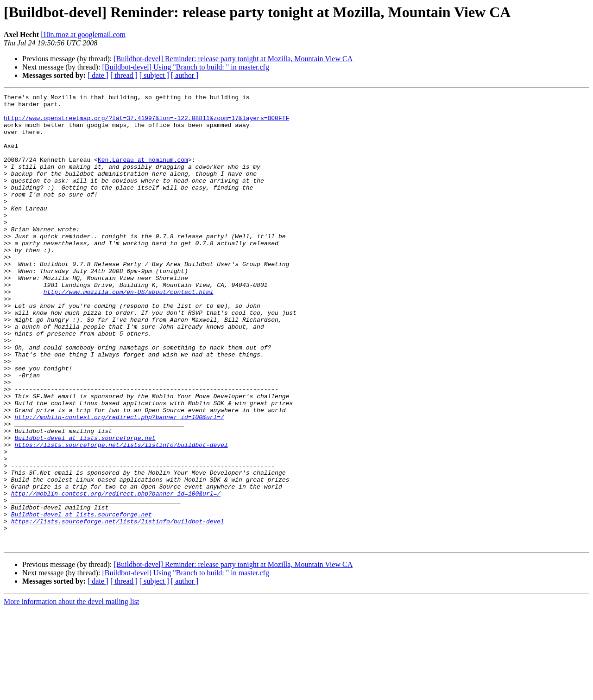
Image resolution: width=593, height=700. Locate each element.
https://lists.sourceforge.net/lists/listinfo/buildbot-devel (121, 515)
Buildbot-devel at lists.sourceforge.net (85, 507)
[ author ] (185, 75)
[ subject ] (154, 75)
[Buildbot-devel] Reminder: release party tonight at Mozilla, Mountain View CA (233, 59)
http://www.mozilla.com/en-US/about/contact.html (129, 332)
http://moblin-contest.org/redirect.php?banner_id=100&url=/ (119, 482)
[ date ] (98, 75)
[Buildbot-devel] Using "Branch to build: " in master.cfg (186, 67)
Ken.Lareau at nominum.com (143, 173)
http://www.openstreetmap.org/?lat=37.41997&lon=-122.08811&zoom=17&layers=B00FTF (146, 123)
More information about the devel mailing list (71, 692)
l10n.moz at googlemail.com (83, 35)
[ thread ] (124, 75)
